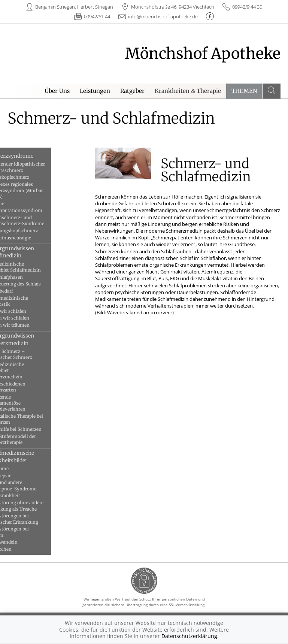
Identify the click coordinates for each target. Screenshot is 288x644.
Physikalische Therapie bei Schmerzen (37, 419)
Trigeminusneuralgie (31, 238)
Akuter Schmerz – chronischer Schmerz (31, 354)
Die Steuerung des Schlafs (36, 284)
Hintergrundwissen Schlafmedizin (33, 252)
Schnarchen (21, 549)
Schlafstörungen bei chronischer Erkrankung (35, 519)
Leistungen (95, 91)
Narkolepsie (21, 476)
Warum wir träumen (30, 325)
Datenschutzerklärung (189, 636)
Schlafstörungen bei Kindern (30, 532)
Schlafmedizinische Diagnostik (30, 301)
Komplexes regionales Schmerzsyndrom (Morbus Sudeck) (37, 190)
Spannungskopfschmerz (34, 231)
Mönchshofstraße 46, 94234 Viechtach (173, 7)
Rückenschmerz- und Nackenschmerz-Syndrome (38, 220)
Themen (244, 91)
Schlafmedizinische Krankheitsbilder (33, 456)
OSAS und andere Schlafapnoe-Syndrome (34, 485)
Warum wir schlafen (30, 318)
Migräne (18, 204)
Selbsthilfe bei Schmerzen (36, 429)
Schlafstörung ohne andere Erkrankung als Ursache (37, 506)
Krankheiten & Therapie (188, 91)
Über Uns (57, 91)
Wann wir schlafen (29, 311)
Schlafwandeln (24, 542)
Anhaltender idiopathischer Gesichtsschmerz (38, 167)
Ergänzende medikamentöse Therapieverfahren (28, 403)
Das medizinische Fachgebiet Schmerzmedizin (28, 371)
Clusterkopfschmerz (30, 177)
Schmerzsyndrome (32, 156)
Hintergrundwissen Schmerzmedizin (33, 339)
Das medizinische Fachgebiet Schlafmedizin (36, 267)
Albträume (20, 468)
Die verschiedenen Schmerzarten (28, 387)
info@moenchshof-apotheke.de (163, 16)
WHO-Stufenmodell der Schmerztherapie (34, 439)
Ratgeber (132, 91)
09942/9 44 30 (247, 7)
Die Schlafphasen (27, 277)
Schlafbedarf (22, 291)
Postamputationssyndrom (37, 210)
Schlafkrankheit (26, 495)
